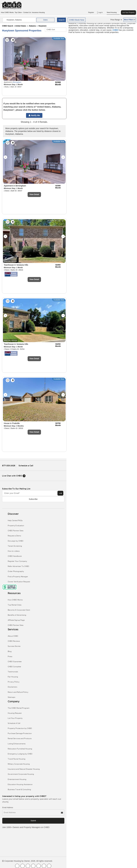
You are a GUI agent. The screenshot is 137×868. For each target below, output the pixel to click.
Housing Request (15, 713)
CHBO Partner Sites (16, 531)
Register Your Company (17, 561)
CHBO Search (8, 26)
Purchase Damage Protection (20, 733)
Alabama (32, 26)
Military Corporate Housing (19, 764)
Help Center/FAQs (15, 521)
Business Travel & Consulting (19, 790)
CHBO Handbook (15, 556)
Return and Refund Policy (18, 692)
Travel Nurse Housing (17, 759)
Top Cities (19, 12)
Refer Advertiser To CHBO (18, 566)
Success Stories (14, 646)
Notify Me (34, 115)
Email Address (8, 808)
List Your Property (128, 12)
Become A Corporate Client (19, 610)
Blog (10, 651)
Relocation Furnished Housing (20, 749)
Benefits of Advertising (17, 615)
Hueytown (42, 26)
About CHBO (13, 636)
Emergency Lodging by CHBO (20, 754)
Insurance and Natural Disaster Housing (24, 769)
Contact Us (27, 12)
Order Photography (16, 571)
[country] (19, 20)
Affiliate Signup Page (16, 620)
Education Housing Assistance (20, 784)
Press (10, 656)
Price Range (116, 20)
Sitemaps (11, 697)
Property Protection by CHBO (20, 728)
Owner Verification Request (19, 582)
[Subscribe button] (60, 493)
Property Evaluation (16, 526)
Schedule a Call (26, 466)
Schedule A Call (14, 723)
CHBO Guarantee (15, 662)
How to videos (14, 551)
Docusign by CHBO (16, 541)
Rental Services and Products (20, 739)
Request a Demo (14, 536)
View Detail (34, 194)
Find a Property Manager (18, 577)
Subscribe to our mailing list (16, 489)
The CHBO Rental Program (19, 708)
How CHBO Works (7, 12)
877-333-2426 (9, 466)
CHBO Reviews (14, 641)
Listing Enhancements (17, 744)
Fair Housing (13, 677)
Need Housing (113, 13)
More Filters (130, 20)
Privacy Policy (14, 682)
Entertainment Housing (17, 779)
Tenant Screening (15, 546)
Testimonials (13, 672)
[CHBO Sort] (56, 30)
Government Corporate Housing (21, 774)
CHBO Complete (14, 667)
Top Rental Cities (15, 605)
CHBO (115, 30)
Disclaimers (12, 687)
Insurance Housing (38, 12)
